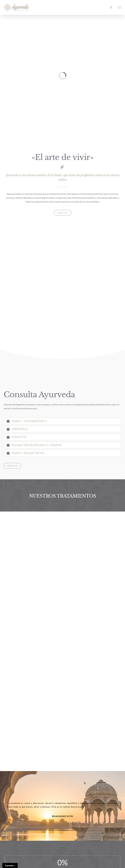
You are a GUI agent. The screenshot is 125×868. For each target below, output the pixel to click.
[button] (62, 421)
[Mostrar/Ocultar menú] (120, 8)
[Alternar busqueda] (111, 7)
